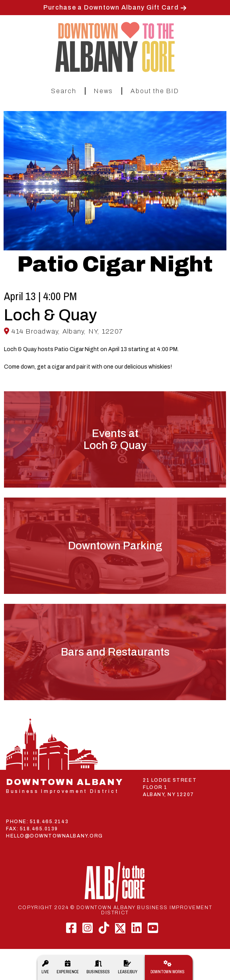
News (103, 91)
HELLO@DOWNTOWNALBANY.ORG (55, 836)
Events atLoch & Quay (115, 439)
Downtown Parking (115, 546)
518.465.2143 (49, 822)
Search (64, 91)
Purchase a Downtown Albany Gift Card (111, 7)
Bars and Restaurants (115, 652)
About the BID (155, 91)
